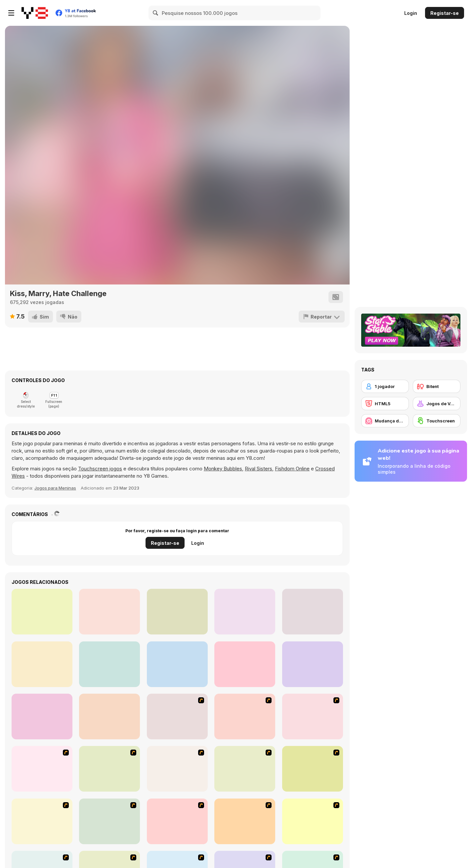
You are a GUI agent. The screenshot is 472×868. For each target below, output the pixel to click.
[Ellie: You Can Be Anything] (109, 716)
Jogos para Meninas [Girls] (55, 488)
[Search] (156, 13)
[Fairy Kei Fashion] (245, 612)
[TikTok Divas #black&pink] (177, 664)
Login (411, 13)
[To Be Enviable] (313, 821)
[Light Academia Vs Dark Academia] (109, 664)
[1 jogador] (385, 386)
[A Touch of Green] (109, 769)
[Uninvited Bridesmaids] (177, 612)
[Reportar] (322, 317)
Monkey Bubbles (223, 469)
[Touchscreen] (437, 421)
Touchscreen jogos (100, 469)
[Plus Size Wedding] (313, 612)
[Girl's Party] (245, 769)
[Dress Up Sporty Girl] (109, 821)
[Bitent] (437, 386)
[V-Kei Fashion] (109, 612)
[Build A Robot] (177, 716)
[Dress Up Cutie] (313, 716)
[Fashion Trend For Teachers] (313, 769)
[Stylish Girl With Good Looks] (245, 821)
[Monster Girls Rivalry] (42, 716)
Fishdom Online (292, 469)
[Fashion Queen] (177, 769)
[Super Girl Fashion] (42, 821)
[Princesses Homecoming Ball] (42, 612)
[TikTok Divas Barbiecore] (313, 664)
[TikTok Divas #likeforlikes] (42, 664)
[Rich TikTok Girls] (245, 664)
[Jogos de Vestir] (437, 404)
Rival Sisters (258, 469)
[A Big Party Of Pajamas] (177, 821)
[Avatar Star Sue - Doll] (245, 716)
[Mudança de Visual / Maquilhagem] (385, 421)
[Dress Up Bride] (42, 769)
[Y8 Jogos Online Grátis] (35, 13)
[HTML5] (385, 404)
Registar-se (445, 13)
